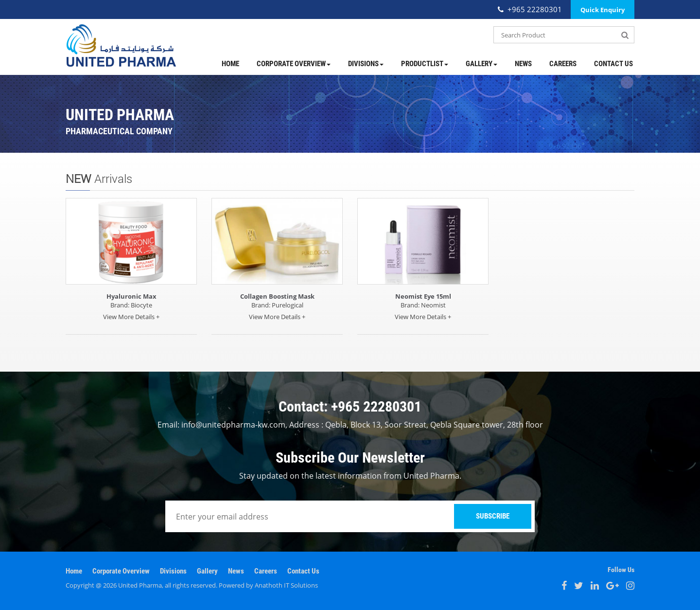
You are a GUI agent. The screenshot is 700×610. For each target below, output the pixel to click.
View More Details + (131, 317)
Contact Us (613, 64)
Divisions (366, 64)
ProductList (425, 64)
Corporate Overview (294, 64)
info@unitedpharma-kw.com (233, 425)
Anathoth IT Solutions (286, 585)
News (523, 64)
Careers (563, 64)
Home (230, 64)
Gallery (481, 64)
